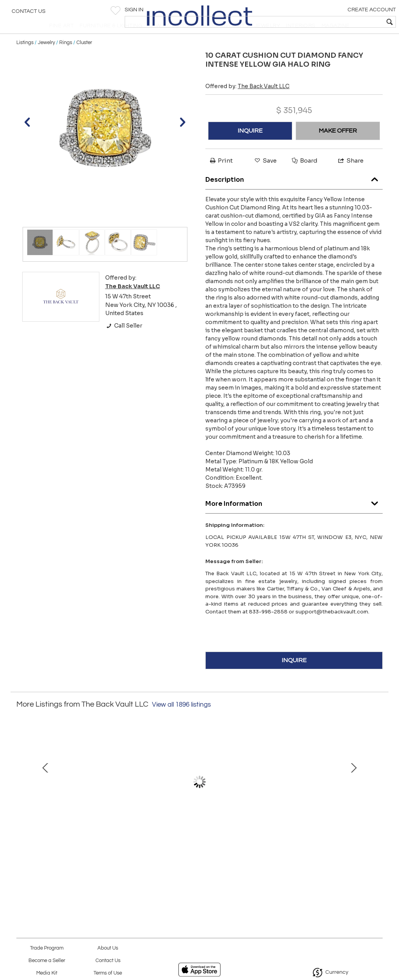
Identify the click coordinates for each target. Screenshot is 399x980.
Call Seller (124, 342)
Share (350, 177)
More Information (294, 519)
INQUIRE (250, 147)
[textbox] (337, 22)
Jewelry (46, 59)
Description (294, 195)
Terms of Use (108, 973)
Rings (66, 59)
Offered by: (247, 103)
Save (265, 177)
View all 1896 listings (181, 721)
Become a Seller (47, 961)
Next (377, 803)
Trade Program (47, 948)
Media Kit (47, 973)
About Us (108, 948)
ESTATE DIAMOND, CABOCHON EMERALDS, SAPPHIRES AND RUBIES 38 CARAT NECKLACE (88, 857)
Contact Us (29, 14)
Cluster (84, 59)
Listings (25, 59)
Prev (22, 803)
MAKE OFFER (338, 147)
